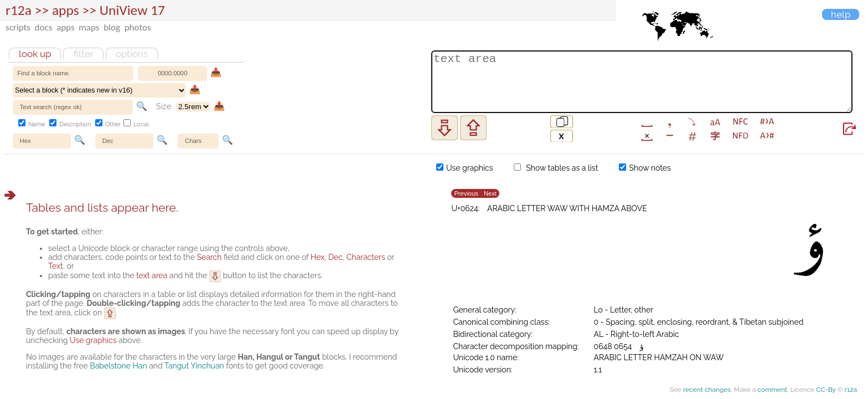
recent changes (707, 390)
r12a (19, 10)
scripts (18, 27)
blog (112, 27)
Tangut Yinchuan (194, 366)
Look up (35, 54)
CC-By (826, 390)
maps (89, 27)
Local (136, 124)
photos (138, 27)
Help (841, 14)
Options (132, 54)
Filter (84, 54)
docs (44, 27)
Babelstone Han (118, 366)
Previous (466, 194)
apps (66, 27)
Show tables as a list (556, 168)
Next (490, 194)
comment (772, 390)
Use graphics (465, 168)
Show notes (645, 168)
